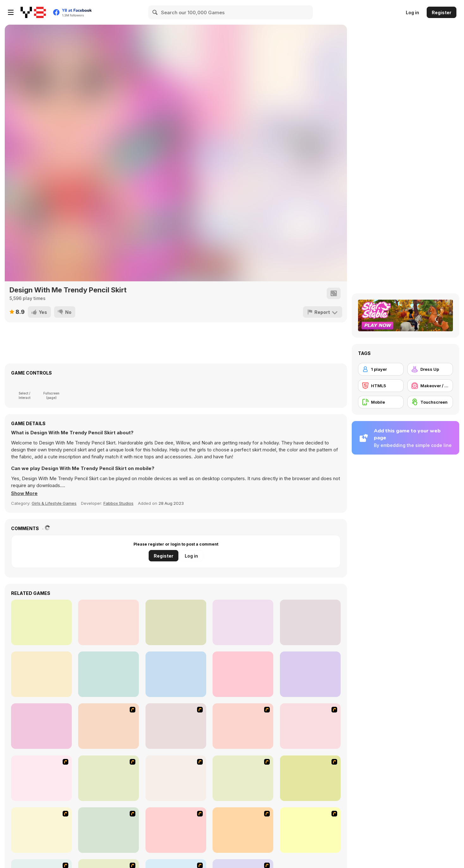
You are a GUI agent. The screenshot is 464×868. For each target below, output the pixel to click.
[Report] (323, 312)
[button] (25, 493)
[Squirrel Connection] (310, 674)
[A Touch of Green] (310, 726)
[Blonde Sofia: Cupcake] (176, 622)
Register (442, 12)
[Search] (155, 12)
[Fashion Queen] (41, 778)
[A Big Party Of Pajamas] (41, 830)
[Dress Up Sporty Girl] (310, 778)
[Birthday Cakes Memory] (243, 622)
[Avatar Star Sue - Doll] (108, 726)
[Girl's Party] (108, 778)
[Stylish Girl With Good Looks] (108, 830)
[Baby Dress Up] (243, 674)
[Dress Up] (430, 369)
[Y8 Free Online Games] (33, 12)
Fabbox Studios (118, 503)
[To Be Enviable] (176, 830)
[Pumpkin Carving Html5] (41, 674)
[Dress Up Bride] (243, 726)
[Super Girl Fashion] (243, 778)
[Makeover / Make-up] (430, 386)
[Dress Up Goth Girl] (310, 830)
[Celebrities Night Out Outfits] (41, 726)
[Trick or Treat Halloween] (310, 622)
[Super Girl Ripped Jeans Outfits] (108, 674)
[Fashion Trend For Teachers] (176, 778)
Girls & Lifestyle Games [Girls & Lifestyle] (54, 503)
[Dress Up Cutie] (176, 726)
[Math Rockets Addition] (176, 674)
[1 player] (381, 369)
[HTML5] (381, 386)
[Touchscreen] (430, 402)
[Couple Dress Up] (243, 830)
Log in (412, 12)
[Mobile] (381, 402)
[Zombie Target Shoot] (41, 622)
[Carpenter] (108, 622)
